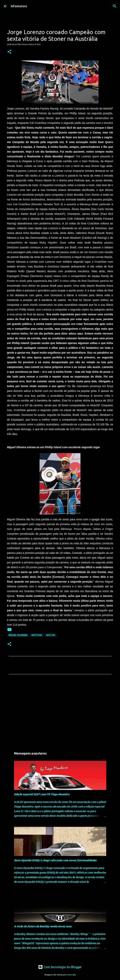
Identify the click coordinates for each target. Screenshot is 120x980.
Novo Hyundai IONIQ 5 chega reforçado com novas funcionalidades (55, 860)
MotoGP (37, 635)
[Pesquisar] (115, 6)
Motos (51, 635)
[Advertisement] (60, 713)
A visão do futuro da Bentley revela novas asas (43, 926)
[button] (9, 52)
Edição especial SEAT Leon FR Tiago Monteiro (42, 794)
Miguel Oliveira (18, 635)
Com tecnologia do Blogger (60, 967)
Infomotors (19, 6)
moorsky (72, 975)
